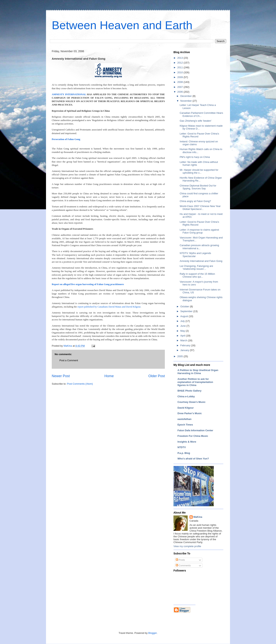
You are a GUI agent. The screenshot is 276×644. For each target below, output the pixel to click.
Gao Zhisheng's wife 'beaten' (195, 121)
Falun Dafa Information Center (195, 430)
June (183, 326)
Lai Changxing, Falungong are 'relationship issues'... (196, 268)
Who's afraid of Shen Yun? (193, 459)
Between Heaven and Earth (122, 25)
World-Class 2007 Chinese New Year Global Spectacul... (200, 208)
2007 (180, 87)
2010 (180, 72)
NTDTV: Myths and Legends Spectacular (195, 255)
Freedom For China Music (193, 436)
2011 (180, 67)
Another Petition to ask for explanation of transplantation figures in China (195, 382)
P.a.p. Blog (184, 453)
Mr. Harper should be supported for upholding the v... (199, 171)
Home (109, 376)
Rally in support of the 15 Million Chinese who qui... (197, 275)
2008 (180, 82)
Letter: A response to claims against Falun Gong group (199, 231)
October (185, 306)
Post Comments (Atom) (80, 384)
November (186, 101)
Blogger (153, 633)
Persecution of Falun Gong (66, 139)
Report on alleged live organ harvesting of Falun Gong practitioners (88, 284)
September (187, 311)
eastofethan (184, 419)
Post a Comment (69, 360)
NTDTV (182, 447)
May (183, 331)
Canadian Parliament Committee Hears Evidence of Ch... (201, 114)
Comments (183, 565)
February (186, 345)
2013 (180, 58)
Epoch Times (185, 425)
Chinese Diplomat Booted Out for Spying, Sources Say (198, 187)
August (185, 316)
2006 (180, 92)
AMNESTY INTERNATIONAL (69, 94)
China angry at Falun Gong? (195, 201)
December (186, 96)
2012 (180, 63)
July (183, 321)
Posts (180, 560)
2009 (180, 77)
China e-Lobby (186, 396)
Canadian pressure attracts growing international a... (199, 247)
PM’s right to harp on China (195, 157)
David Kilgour (186, 408)
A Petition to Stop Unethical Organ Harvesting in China (198, 372)
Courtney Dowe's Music (191, 402)
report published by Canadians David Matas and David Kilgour (109, 307)
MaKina (198, 517)
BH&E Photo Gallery (189, 391)
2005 (180, 356)
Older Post (157, 376)
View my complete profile (187, 546)
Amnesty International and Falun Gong (201, 261)
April (183, 336)
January (185, 350)
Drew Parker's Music (190, 413)
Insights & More (187, 442)
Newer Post (61, 376)
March (184, 340)
